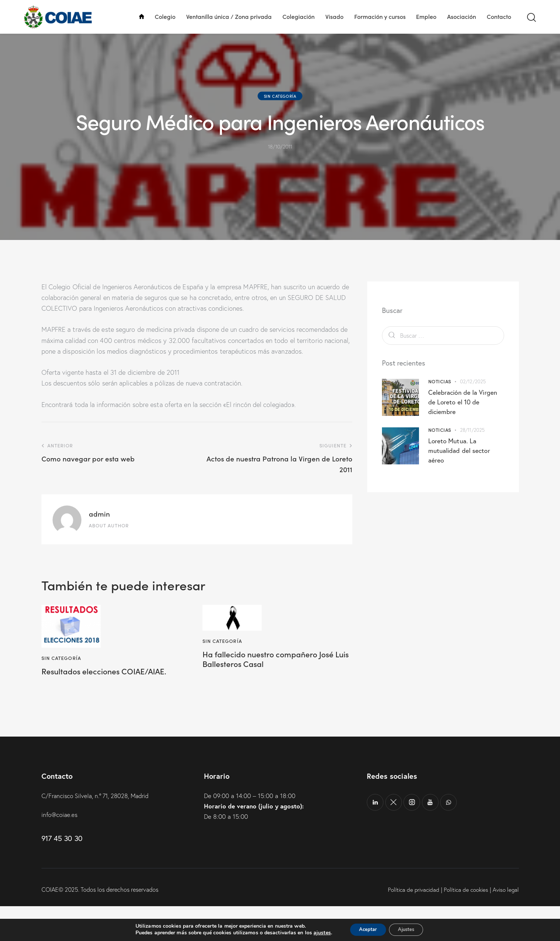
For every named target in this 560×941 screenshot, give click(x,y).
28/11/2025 (472, 463)
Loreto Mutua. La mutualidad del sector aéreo (460, 484)
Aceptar (365, 929)
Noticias (440, 415)
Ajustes (409, 929)
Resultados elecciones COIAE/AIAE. (113, 706)
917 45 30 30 (62, 873)
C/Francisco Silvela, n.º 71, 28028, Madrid (99, 830)
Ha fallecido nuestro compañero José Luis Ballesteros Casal (268, 694)
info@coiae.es (60, 849)
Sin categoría (280, 129)
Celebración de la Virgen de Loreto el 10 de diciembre (463, 435)
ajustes (317, 933)
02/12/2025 (473, 415)
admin (99, 547)
